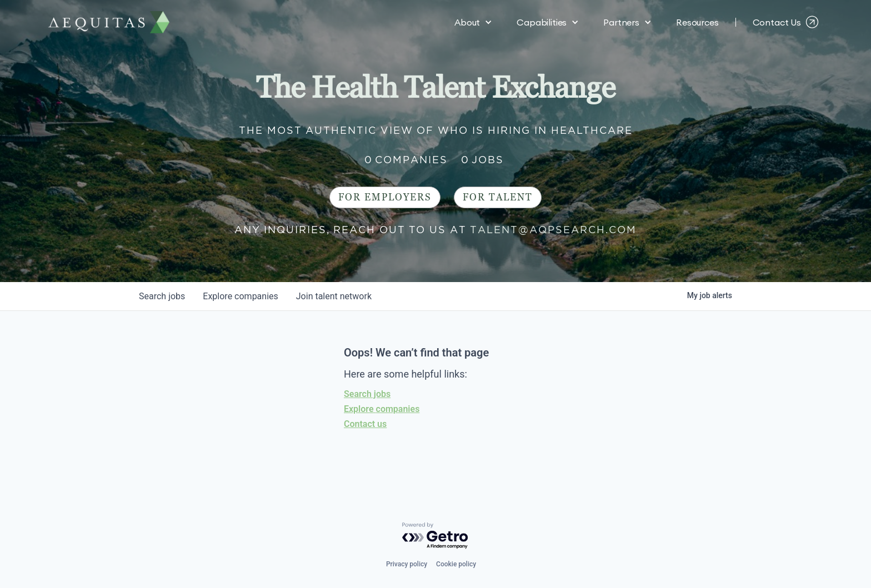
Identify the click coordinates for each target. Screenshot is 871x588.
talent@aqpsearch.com (553, 230)
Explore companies (382, 409)
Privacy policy (407, 564)
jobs (162, 296)
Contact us (365, 424)
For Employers (385, 197)
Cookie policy (456, 564)
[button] (473, 22)
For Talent (498, 197)
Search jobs (367, 394)
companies (240, 296)
